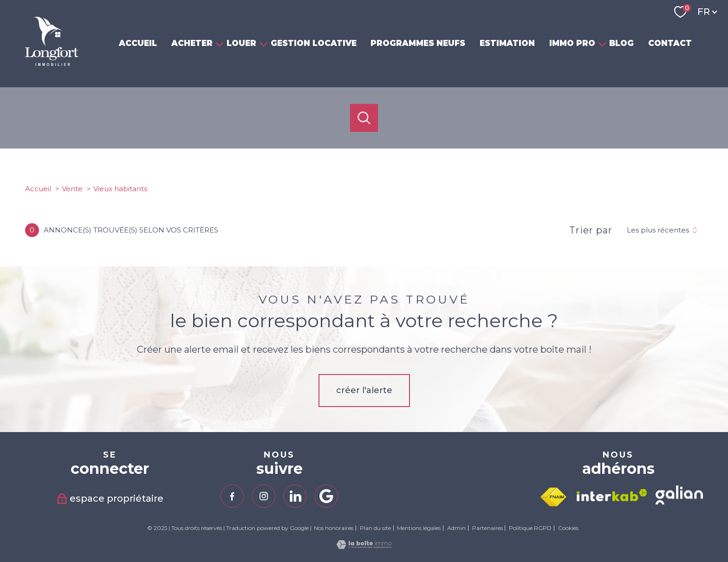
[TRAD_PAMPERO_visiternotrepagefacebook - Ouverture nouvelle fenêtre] (232, 496)
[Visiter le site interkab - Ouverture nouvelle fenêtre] (612, 495)
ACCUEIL (138, 43)
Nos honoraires (334, 528)
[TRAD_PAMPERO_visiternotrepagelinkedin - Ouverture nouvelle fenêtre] (295, 496)
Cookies (568, 528)
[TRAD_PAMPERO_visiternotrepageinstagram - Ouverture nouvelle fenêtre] (264, 496)
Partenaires (487, 528)
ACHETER (192, 43)
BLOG (622, 43)
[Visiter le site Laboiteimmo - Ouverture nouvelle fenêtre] (364, 546)
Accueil (38, 189)
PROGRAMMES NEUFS (418, 43)
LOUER (242, 43)
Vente (72, 189)
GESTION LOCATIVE (314, 43)
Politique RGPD (530, 528)
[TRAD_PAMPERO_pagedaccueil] (52, 63)
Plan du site (375, 528)
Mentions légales (419, 528)
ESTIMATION (507, 43)
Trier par (591, 230)
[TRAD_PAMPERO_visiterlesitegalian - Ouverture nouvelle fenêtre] (679, 495)
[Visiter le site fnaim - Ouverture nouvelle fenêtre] (553, 497)
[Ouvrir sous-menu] (220, 43)
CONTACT (670, 43)
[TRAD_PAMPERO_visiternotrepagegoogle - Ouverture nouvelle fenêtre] (326, 496)
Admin (456, 528)
